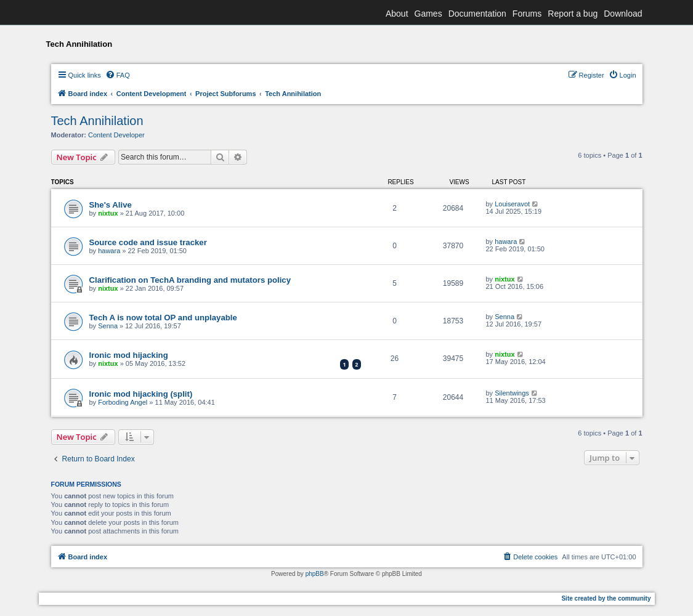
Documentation (477, 14)
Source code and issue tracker (148, 242)
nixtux (108, 213)
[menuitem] (118, 75)
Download (623, 14)
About (397, 14)
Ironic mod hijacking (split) (141, 394)
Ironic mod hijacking (129, 355)
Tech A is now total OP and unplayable (163, 318)
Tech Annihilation (97, 121)
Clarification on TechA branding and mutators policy (190, 280)
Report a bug (573, 14)
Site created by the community (606, 598)
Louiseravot (512, 204)
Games (428, 14)
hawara (109, 251)
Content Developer (116, 135)
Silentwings (512, 393)
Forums (527, 14)
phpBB (315, 574)
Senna (108, 326)
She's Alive (111, 205)
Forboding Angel (123, 402)
